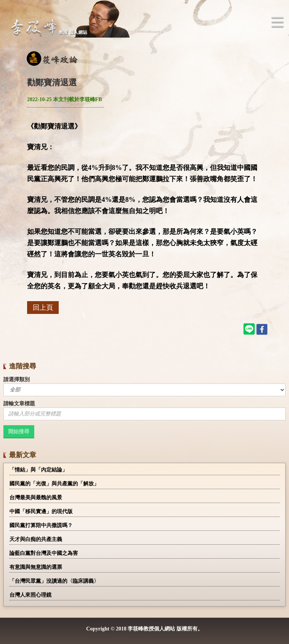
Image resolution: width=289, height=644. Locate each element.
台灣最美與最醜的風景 (36, 498)
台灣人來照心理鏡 (30, 595)
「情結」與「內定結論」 (38, 470)
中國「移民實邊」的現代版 (41, 511)
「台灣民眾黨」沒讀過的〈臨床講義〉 (54, 581)
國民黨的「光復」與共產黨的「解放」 (54, 484)
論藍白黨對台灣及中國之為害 (44, 553)
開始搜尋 (19, 431)
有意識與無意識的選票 (36, 567)
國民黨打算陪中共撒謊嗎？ (41, 525)
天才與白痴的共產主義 (36, 539)
